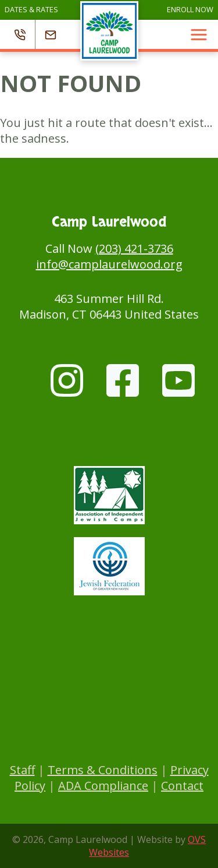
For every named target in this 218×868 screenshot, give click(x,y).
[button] (199, 34)
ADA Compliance (103, 786)
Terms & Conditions (103, 770)
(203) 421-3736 (134, 248)
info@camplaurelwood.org (109, 264)
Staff (22, 770)
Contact (182, 786)
